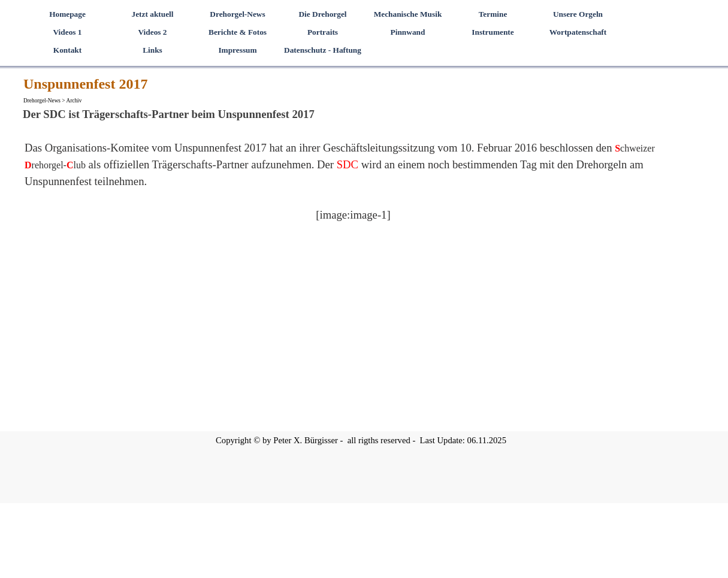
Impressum (237, 50)
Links (152, 50)
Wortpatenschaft (578, 32)
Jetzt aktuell (153, 14)
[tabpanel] (353, 190)
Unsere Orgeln (578, 14)
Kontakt (67, 50)
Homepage (67, 14)
